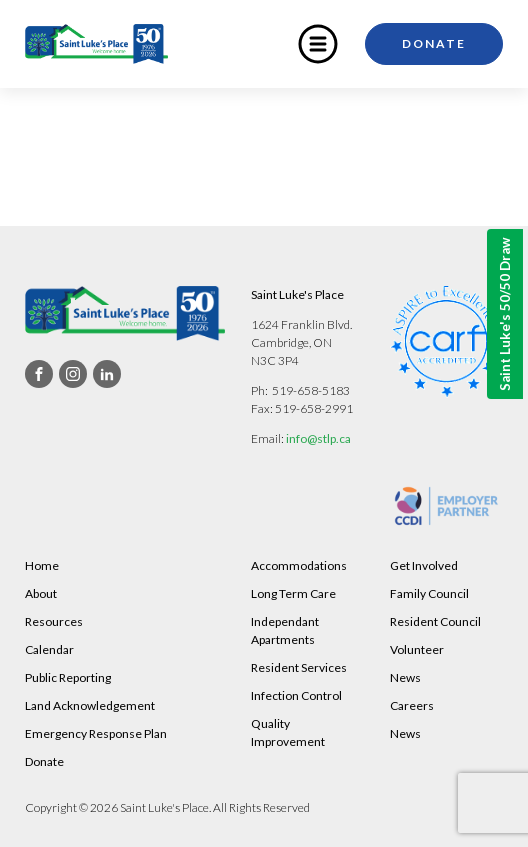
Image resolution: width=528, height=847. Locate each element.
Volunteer (417, 649)
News (405, 677)
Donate (434, 43)
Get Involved (424, 565)
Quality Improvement (288, 732)
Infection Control (296, 695)
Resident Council (435, 621)
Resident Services (299, 667)
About (41, 593)
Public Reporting (68, 677)
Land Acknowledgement (90, 705)
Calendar (49, 649)
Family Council (429, 593)
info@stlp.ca (318, 438)
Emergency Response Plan (96, 733)
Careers (412, 705)
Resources (54, 621)
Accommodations (299, 565)
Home (42, 565)
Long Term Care (293, 593)
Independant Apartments (285, 630)
